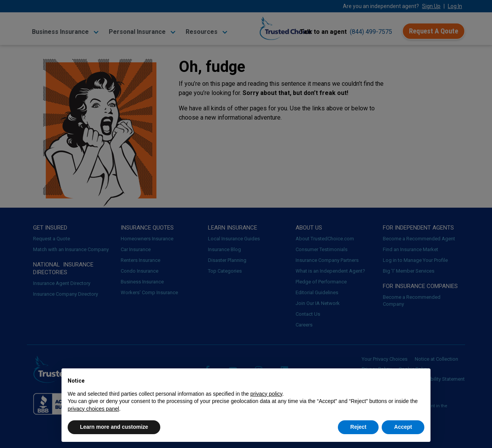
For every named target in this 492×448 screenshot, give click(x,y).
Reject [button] (358, 427)
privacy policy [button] (266, 394)
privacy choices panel (93, 409)
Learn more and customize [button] (114, 427)
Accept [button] (403, 427)
